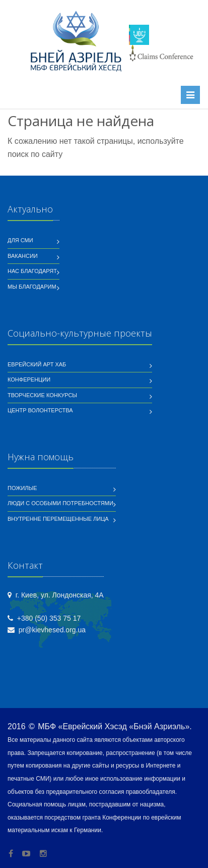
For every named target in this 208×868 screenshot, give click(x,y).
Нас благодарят (32, 271)
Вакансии (23, 256)
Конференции (29, 379)
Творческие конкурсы (42, 395)
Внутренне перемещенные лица (58, 519)
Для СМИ (20, 240)
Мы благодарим (32, 287)
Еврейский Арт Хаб (37, 364)
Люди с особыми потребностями (60, 503)
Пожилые (22, 488)
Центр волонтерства (40, 410)
